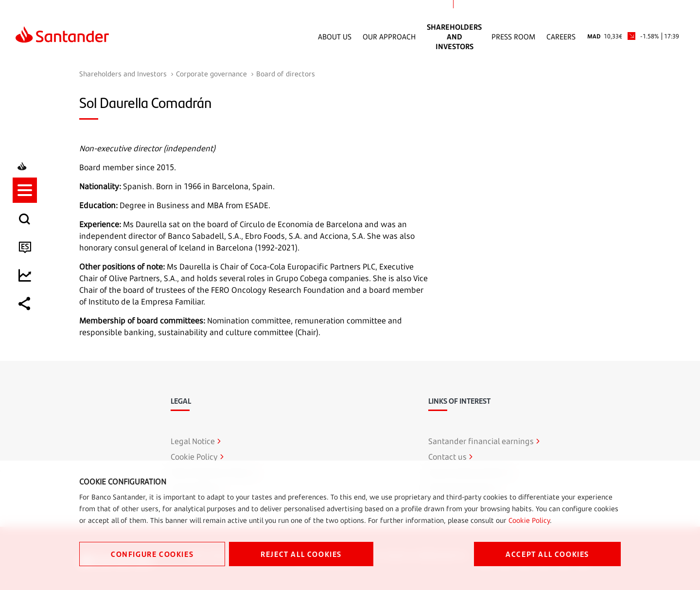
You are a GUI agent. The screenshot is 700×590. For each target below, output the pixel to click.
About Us (335, 36)
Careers (561, 36)
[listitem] (28, 252)
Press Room (513, 36)
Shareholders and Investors (454, 36)
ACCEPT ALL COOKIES (547, 554)
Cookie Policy (529, 520)
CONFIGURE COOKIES (152, 554)
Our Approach (389, 36)
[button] (28, 252)
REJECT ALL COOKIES (301, 554)
